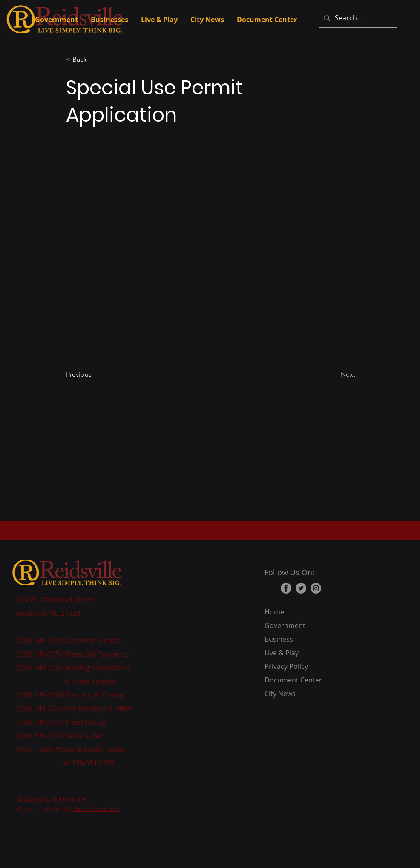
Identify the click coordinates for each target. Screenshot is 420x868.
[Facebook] (286, 588)
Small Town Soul (96, 809)
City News (280, 694)
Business (279, 639)
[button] (94, 60)
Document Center (293, 680)
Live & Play (282, 653)
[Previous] (94, 374)
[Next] (334, 374)
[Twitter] (301, 588)
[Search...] (357, 18)
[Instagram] (316, 588)
